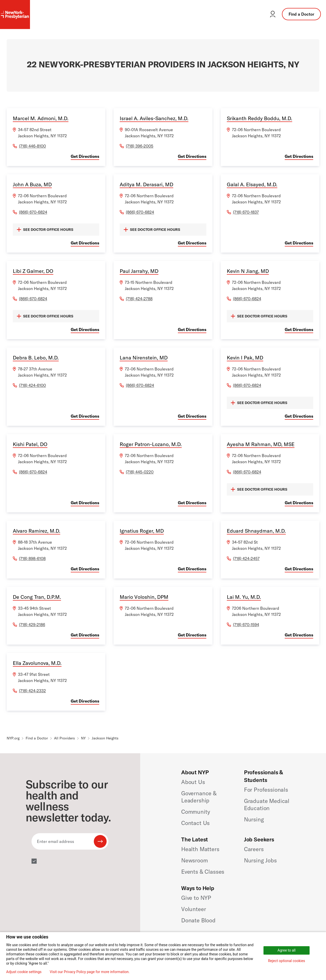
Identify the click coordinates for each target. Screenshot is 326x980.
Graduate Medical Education (267, 804)
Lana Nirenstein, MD (144, 358)
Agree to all (287, 950)
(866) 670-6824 (33, 212)
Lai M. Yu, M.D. (244, 597)
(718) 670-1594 (246, 625)
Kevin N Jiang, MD (248, 271)
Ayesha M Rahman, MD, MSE (261, 444)
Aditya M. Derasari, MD (146, 184)
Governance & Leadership (199, 797)
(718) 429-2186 (32, 625)
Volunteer (194, 909)
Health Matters (200, 849)
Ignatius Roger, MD (142, 531)
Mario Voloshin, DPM (144, 597)
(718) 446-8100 (32, 146)
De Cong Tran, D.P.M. (37, 597)
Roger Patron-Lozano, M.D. (151, 444)
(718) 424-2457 (246, 559)
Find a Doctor (301, 14)
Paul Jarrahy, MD (139, 271)
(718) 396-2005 (140, 146)
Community (196, 812)
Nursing (254, 819)
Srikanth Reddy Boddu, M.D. (259, 118)
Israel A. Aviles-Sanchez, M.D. (154, 118)
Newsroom (195, 860)
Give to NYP (196, 898)
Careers (254, 849)
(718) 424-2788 (139, 299)
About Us (193, 782)
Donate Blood (198, 920)
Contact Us (195, 823)
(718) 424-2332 (32, 691)
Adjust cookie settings (24, 972)
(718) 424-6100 (32, 385)
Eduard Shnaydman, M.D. (256, 531)
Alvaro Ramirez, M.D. (37, 531)
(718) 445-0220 (140, 472)
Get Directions (85, 156)
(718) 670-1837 (246, 212)
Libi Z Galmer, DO (33, 271)
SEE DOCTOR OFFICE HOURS (45, 230)
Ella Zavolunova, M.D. (37, 663)
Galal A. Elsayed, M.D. (252, 184)
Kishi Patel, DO (30, 444)
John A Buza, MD (32, 184)
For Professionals (266, 790)
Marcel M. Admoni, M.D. (41, 118)
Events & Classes (203, 872)
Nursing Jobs (260, 860)
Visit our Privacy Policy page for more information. (90, 972)
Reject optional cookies (287, 961)
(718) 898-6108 (32, 559)
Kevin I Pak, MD (245, 358)
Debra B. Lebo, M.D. (36, 358)
